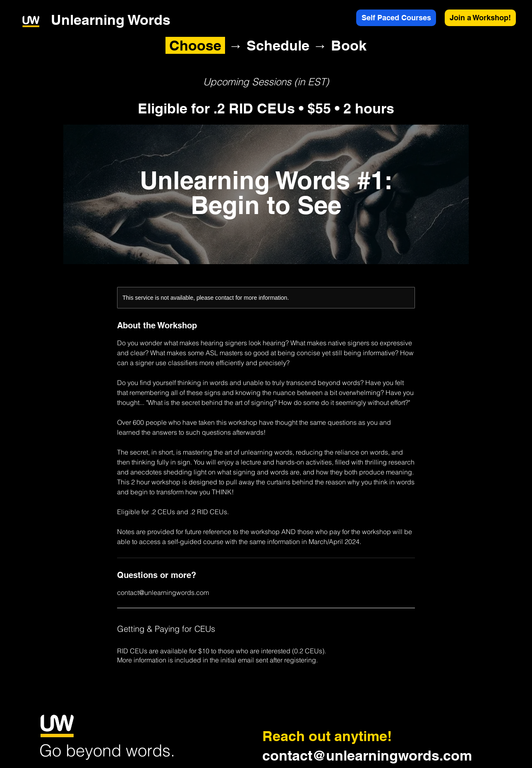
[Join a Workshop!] (480, 18)
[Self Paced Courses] (396, 18)
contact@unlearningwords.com (367, 755)
